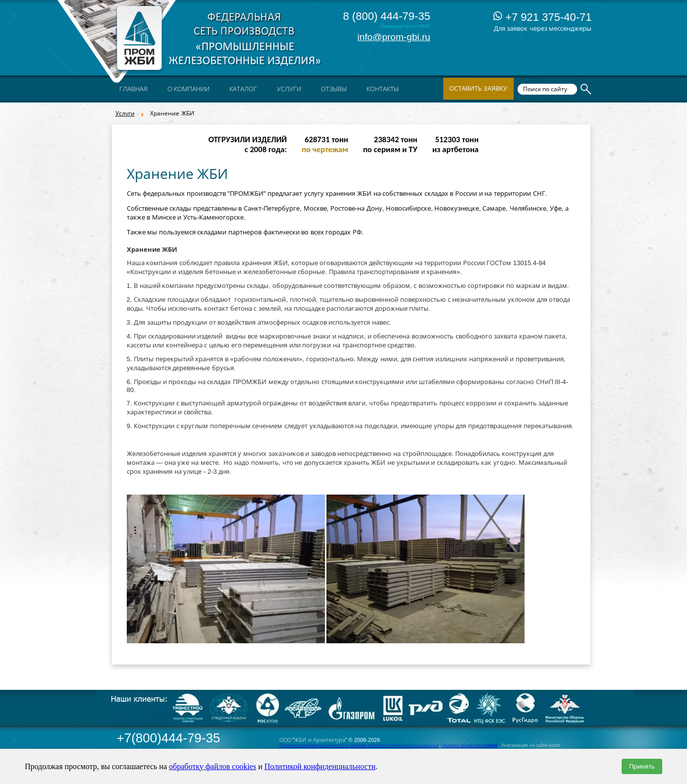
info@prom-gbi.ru (394, 37)
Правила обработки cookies (470, 745)
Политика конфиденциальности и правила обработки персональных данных (359, 745)
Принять (642, 766)
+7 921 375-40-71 (542, 17)
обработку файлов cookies (212, 766)
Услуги (125, 113)
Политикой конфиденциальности (320, 766)
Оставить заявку (478, 88)
